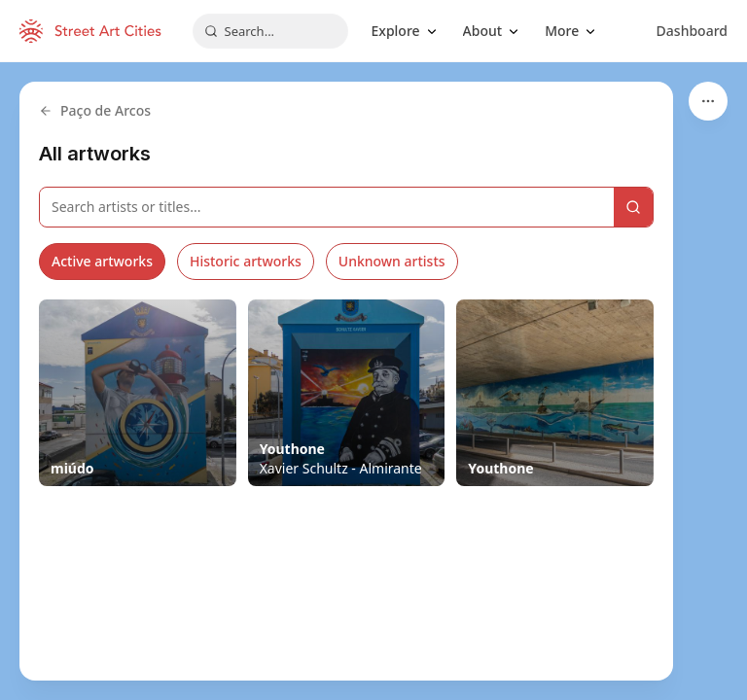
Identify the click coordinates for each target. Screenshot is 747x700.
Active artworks (102, 261)
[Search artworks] (327, 207)
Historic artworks (246, 261)
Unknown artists (392, 261)
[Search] (633, 207)
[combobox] (270, 31)
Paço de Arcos (95, 110)
